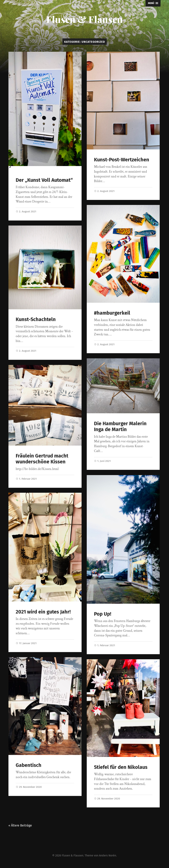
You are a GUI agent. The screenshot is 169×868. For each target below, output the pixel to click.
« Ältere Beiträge (20, 827)
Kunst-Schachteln (36, 319)
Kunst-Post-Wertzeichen (122, 160)
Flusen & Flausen (84, 19)
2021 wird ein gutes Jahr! (43, 612)
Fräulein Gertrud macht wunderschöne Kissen (42, 459)
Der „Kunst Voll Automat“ (44, 180)
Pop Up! (103, 614)
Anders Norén (108, 857)
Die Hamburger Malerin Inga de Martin (120, 427)
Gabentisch (29, 765)
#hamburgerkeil (112, 313)
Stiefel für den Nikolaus (121, 768)
